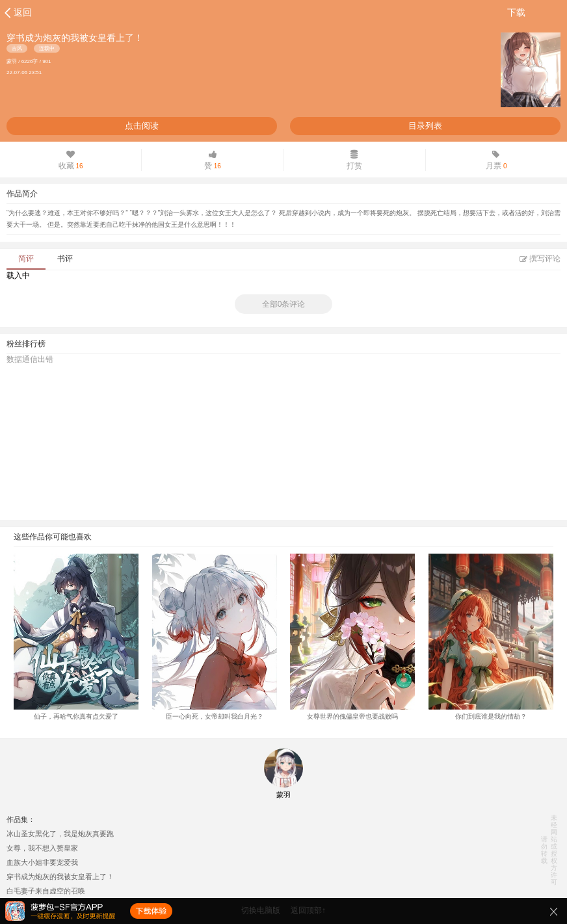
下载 (516, 12)
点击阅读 (142, 126)
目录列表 (425, 126)
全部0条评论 (284, 304)
